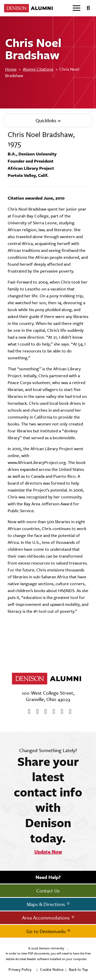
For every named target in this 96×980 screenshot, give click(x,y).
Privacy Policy (20, 969)
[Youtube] (44, 712)
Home (11, 69)
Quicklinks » (48, 120)
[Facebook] (28, 712)
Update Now (48, 852)
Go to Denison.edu (47, 931)
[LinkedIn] (69, 712)
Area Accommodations (46, 918)
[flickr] (60, 712)
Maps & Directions (47, 904)
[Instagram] (52, 712)
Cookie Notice (52, 969)
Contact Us (48, 891)
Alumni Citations (38, 69)
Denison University (52, 948)
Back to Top (78, 969)
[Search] (86, 8)
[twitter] (36, 712)
